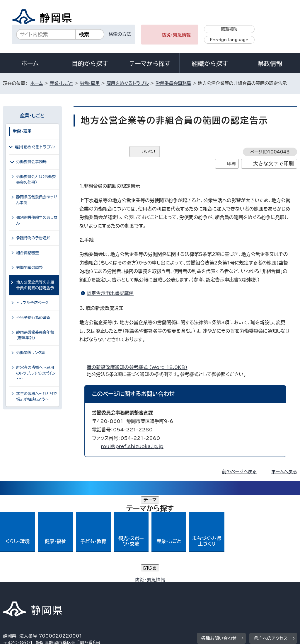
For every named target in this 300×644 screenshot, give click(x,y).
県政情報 (270, 64)
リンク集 (16, 594)
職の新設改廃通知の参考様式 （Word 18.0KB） (139, 367)
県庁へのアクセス (271, 551)
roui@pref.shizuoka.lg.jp (132, 446)
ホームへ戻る (284, 472)
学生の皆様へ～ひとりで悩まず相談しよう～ (36, 397)
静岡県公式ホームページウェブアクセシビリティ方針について (198, 587)
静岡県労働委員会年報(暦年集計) (35, 335)
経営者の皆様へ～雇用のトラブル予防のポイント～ (36, 373)
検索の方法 (120, 34)
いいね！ (149, 152)
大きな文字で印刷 (273, 164)
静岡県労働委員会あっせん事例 (37, 200)
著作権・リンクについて (30, 587)
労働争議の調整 (29, 268)
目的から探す (90, 64)
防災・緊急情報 (176, 35)
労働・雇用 (90, 83)
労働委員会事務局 (173, 83)
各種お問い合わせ (219, 551)
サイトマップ (57, 594)
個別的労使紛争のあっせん (37, 220)
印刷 (231, 164)
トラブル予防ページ (32, 303)
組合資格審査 (28, 253)
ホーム (30, 63)
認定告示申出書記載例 (110, 293)
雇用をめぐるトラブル (128, 83)
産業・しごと (61, 83)
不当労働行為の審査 (33, 318)
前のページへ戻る (240, 472)
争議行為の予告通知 (33, 238)
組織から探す (210, 64)
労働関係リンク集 (31, 353)
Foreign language (229, 40)
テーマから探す (150, 64)
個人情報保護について (96, 587)
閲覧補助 (229, 29)
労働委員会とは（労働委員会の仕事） (36, 180)
